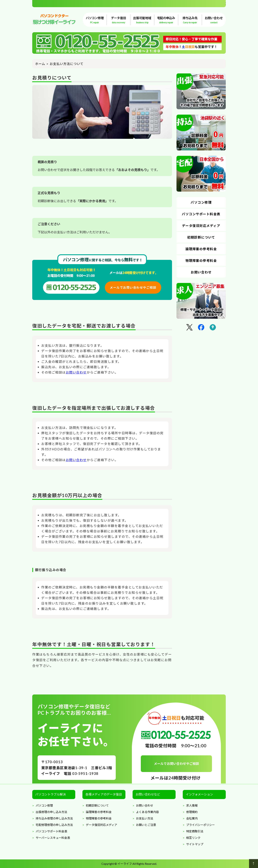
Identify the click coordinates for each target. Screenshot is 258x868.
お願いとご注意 (146, 825)
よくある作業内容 (147, 812)
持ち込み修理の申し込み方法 (54, 818)
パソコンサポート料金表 (201, 214)
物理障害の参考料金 (201, 261)
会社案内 (192, 818)
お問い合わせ (76, 372)
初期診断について (201, 237)
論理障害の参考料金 (201, 249)
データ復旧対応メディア (201, 226)
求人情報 (192, 805)
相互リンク (193, 838)
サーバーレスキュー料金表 (53, 838)
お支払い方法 (145, 818)
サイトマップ (195, 844)
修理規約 (192, 812)
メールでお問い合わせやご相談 (133, 288)
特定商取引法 (195, 831)
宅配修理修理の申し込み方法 (54, 825)
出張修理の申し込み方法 (51, 812)
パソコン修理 (201, 202)
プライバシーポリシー (200, 825)
